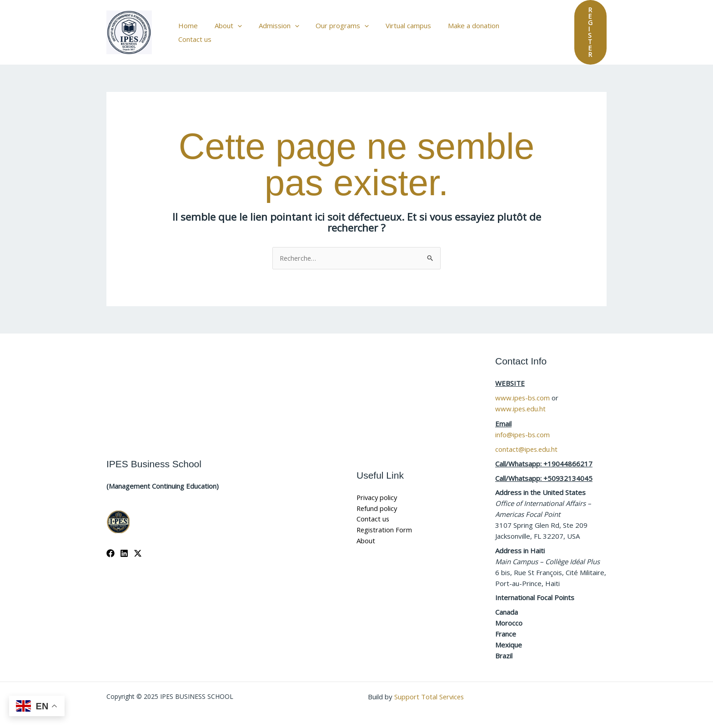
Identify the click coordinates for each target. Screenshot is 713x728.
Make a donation (460, 29)
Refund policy (377, 500)
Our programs (335, 29)
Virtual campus (398, 29)
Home (190, 29)
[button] (582, 29)
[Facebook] (110, 546)
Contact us (516, 29)
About (227, 29)
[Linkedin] (124, 546)
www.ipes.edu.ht (521, 401)
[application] (237, 29)
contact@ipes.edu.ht (527, 441)
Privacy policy (378, 490)
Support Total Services (430, 688)
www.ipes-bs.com (523, 390)
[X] (138, 546)
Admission (275, 29)
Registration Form (385, 522)
